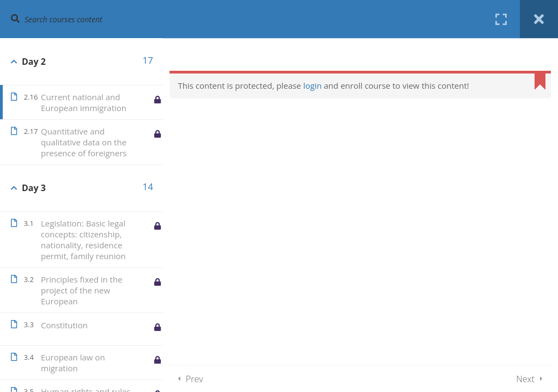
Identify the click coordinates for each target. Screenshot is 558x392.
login (313, 85)
